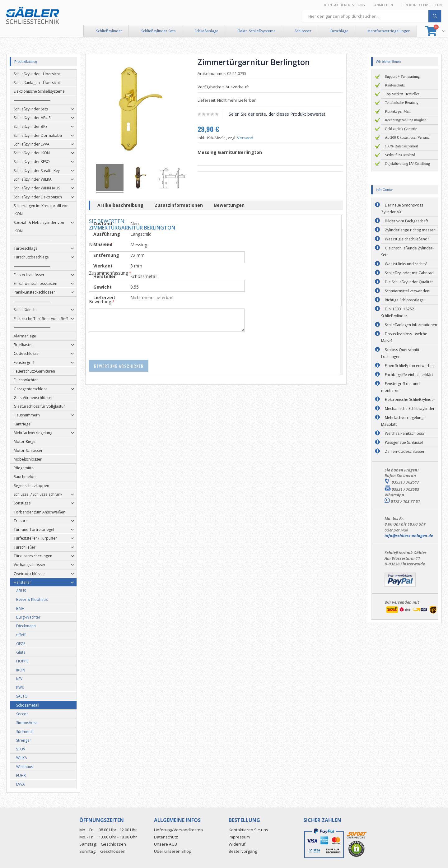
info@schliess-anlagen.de (409, 536)
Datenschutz (166, 837)
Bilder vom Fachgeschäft (406, 221)
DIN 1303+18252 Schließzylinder (398, 312)
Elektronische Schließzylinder (410, 399)
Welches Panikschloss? (405, 433)
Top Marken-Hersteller (402, 94)
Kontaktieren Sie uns (345, 5)
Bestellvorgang (243, 851)
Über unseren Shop (173, 851)
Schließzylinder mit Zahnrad (409, 273)
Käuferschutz (395, 85)
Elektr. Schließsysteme (257, 31)
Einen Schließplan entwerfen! (410, 366)
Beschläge (339, 31)
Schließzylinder (109, 31)
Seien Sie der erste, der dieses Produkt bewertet (285, 114)
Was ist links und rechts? (406, 264)
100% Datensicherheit (401, 146)
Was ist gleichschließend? (407, 239)
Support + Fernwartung (402, 77)
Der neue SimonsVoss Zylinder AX (402, 209)
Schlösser (303, 31)
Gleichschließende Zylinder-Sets (407, 251)
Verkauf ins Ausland (400, 155)
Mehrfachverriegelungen (389, 31)
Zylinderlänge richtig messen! (411, 230)
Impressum (239, 837)
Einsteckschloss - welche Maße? (404, 337)
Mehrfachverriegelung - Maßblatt (403, 421)
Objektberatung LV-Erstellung (407, 164)
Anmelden (384, 5)
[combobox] (372, 16)
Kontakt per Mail (398, 111)
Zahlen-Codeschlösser (405, 451)
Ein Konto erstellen (422, 5)
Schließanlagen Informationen (411, 325)
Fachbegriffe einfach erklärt (409, 375)
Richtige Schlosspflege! (405, 300)
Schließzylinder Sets (158, 31)
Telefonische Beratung (402, 103)
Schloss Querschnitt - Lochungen (401, 353)
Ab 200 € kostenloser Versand (407, 137)
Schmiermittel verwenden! (408, 291)
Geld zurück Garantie (401, 129)
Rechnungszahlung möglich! (406, 120)
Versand (253, 138)
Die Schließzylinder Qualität (409, 282)
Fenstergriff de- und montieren (400, 387)
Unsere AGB (166, 844)
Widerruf (237, 844)
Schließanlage (206, 31)
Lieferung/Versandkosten (178, 830)
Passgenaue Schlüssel (404, 442)
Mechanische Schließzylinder (410, 408)
